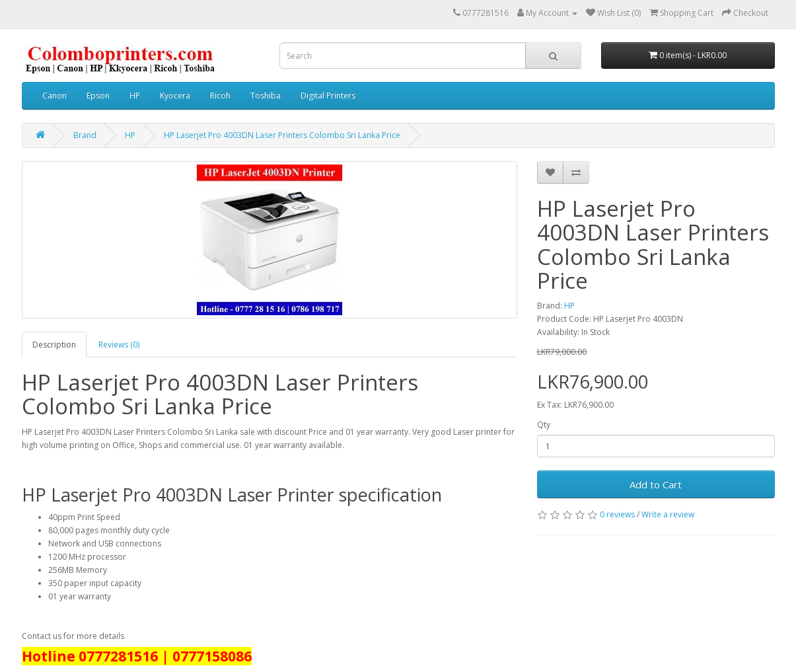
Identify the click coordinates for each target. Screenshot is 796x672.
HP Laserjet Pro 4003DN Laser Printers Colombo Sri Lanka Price (282, 135)
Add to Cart (656, 484)
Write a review (668, 514)
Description (54, 345)
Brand (85, 135)
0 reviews (617, 514)
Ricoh (220, 95)
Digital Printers (328, 95)
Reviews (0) (119, 345)
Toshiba (266, 95)
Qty (544, 425)
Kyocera (175, 95)
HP (135, 95)
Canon (54, 95)
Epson (98, 95)
